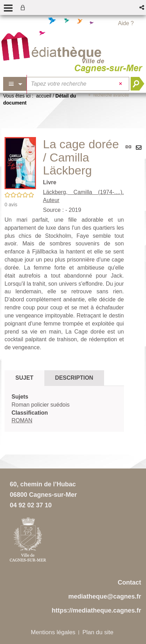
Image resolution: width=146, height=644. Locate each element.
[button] (142, 8)
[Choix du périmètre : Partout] (15, 84)
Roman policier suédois (41, 405)
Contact (129, 582)
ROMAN (22, 420)
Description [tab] (74, 378)
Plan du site (98, 632)
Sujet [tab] (24, 378)
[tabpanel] (64, 409)
